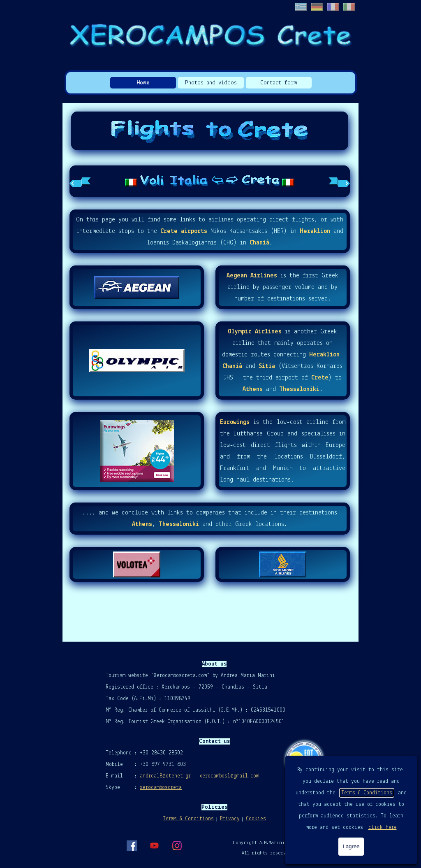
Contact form (279, 83)
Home (143, 83)
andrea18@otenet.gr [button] (165, 776)
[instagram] (177, 845)
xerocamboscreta (161, 788)
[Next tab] (339, 182)
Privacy (230, 819)
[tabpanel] (210, 181)
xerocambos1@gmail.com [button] (229, 776)
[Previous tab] (80, 182)
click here (383, 827)
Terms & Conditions (367, 793)
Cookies (256, 819)
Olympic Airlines (255, 332)
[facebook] (132, 845)
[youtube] (154, 845)
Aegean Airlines (252, 276)
